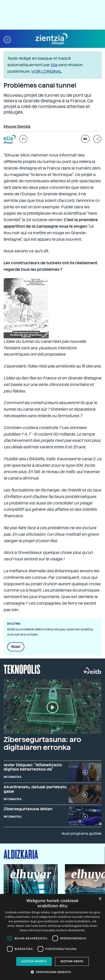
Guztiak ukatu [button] (72, 961)
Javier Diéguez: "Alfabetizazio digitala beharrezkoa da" (33, 767)
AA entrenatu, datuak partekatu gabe (35, 789)
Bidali (16, 647)
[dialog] (52, 937)
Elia (54, 65)
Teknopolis (22, 669)
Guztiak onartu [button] (34, 961)
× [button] (100, 899)
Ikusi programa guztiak (82, 834)
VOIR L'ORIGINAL (47, 71)
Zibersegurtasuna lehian (28, 809)
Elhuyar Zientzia (17, 127)
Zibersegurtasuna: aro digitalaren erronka (42, 743)
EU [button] (23, 139)
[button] (7, 39)
